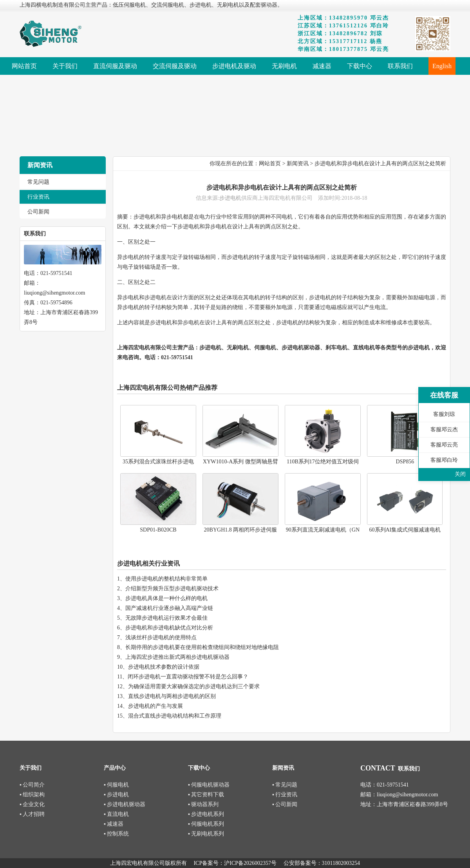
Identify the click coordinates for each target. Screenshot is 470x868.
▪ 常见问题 (285, 785)
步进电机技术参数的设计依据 (164, 667)
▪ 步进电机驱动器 (125, 804)
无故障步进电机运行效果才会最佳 (166, 618)
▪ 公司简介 (32, 785)
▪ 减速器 (114, 824)
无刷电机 (238, 348)
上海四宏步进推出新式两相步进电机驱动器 (177, 657)
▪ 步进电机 (116, 795)
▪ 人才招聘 (32, 814)
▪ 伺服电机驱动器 (209, 785)
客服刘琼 (444, 414)
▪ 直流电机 (116, 814)
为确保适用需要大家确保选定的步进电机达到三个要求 (194, 686)
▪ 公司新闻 (285, 804)
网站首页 (270, 164)
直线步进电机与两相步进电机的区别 (172, 696)
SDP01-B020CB (158, 530)
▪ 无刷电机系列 (206, 834)
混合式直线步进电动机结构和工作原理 (175, 716)
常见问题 (38, 182)
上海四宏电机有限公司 (145, 348)
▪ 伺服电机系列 (206, 824)
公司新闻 (38, 212)
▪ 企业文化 (32, 804)
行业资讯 (38, 197)
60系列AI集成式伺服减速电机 (405, 530)
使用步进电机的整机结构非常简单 (166, 579)
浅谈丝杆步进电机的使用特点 (161, 637)
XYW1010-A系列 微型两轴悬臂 (240, 462)
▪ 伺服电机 (116, 785)
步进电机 (230, 198)
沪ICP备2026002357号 (250, 863)
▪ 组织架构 (32, 795)
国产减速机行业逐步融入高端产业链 (169, 608)
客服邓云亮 (444, 445)
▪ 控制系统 (116, 834)
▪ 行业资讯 (285, 795)
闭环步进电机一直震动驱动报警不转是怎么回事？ (188, 677)
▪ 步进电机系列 (206, 814)
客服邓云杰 (444, 429)
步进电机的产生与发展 (155, 706)
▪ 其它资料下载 (206, 795)
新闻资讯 (298, 164)
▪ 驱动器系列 (203, 804)
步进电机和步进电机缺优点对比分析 (169, 628)
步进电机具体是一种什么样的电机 (166, 598)
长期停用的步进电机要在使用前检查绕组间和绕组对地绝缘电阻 (202, 647)
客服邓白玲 (444, 460)
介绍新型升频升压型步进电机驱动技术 (172, 589)
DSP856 (405, 462)
